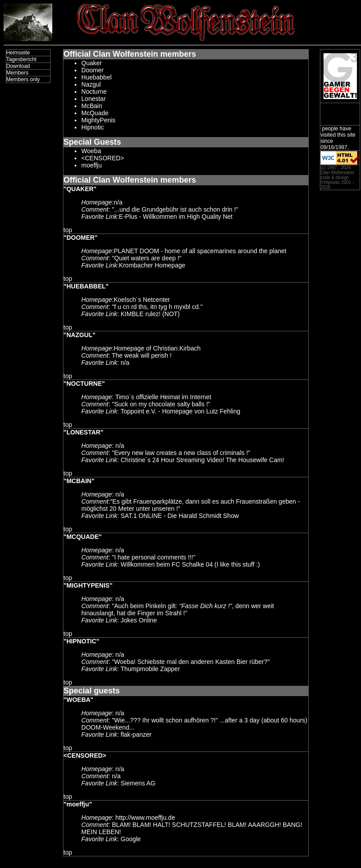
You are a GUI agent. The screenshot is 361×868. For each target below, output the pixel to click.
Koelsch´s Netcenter (142, 300)
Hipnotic (93, 127)
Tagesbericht (21, 59)
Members (17, 73)
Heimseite (18, 53)
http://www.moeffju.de (145, 818)
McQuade (95, 113)
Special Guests (92, 142)
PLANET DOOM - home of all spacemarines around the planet (200, 251)
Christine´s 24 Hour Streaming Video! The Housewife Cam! (202, 460)
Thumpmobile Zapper (150, 669)
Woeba (91, 151)
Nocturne (94, 92)
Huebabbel (97, 77)
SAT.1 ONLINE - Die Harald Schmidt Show (180, 516)
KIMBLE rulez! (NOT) (150, 314)
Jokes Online (139, 620)
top (68, 230)
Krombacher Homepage (152, 265)
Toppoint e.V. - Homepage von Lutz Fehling (180, 411)
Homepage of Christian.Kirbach (157, 348)
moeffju (92, 165)
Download (18, 66)
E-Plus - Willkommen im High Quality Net (176, 217)
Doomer (92, 70)
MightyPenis (98, 120)
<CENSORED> (103, 158)
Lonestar (93, 99)
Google (131, 839)
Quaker (92, 63)
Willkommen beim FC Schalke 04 (167, 564)
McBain (92, 106)
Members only (23, 79)
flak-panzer (136, 734)
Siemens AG (138, 783)
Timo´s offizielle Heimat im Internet (163, 397)
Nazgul (91, 84)
